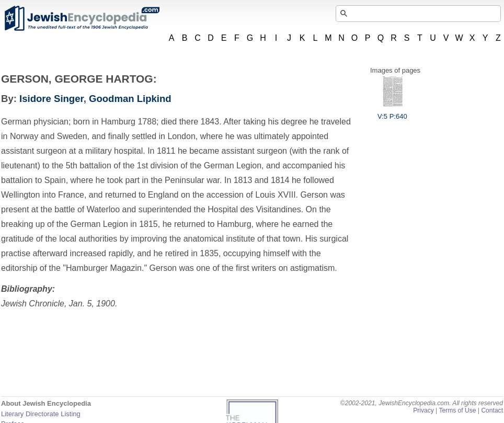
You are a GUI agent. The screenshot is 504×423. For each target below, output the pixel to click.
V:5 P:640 (392, 112)
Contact (492, 410)
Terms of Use (457, 410)
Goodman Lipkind (130, 99)
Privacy (423, 410)
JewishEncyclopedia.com (82, 18)
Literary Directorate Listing (41, 414)
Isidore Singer (51, 99)
